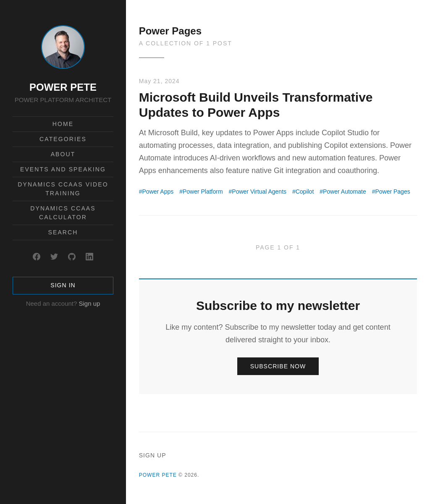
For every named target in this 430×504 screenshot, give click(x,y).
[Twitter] (54, 257)
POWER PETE (63, 87)
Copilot (305, 192)
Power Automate (345, 192)
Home (63, 124)
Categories (63, 139)
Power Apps (158, 192)
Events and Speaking (63, 169)
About (63, 154)
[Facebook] (37, 257)
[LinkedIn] (89, 257)
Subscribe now (278, 366)
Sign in (63, 285)
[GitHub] (72, 257)
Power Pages (392, 192)
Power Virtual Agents (259, 192)
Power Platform (203, 192)
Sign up (89, 303)
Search (63, 232)
